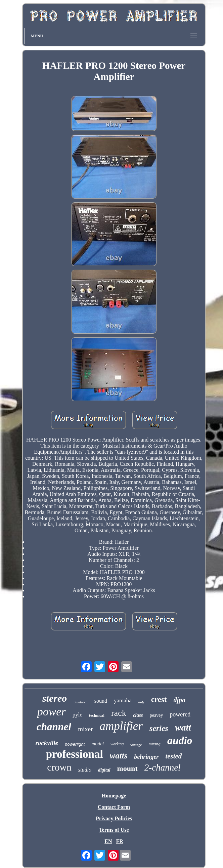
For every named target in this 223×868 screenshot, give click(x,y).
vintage (136, 745)
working (117, 744)
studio (85, 770)
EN (108, 841)
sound (101, 701)
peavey (157, 715)
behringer (146, 757)
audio (180, 740)
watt (183, 727)
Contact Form (114, 807)
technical (97, 715)
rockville (47, 743)
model (98, 744)
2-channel (163, 768)
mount (127, 768)
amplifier (121, 726)
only (141, 702)
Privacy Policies (114, 818)
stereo (55, 698)
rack (119, 713)
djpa (180, 700)
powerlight (75, 744)
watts (119, 756)
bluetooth (81, 702)
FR (119, 841)
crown (59, 767)
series (159, 728)
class (138, 715)
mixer (85, 729)
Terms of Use (114, 830)
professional (75, 754)
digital (104, 770)
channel (54, 727)
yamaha (123, 700)
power (52, 712)
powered (180, 714)
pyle (77, 715)
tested (173, 756)
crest (159, 699)
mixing (154, 744)
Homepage (114, 796)
